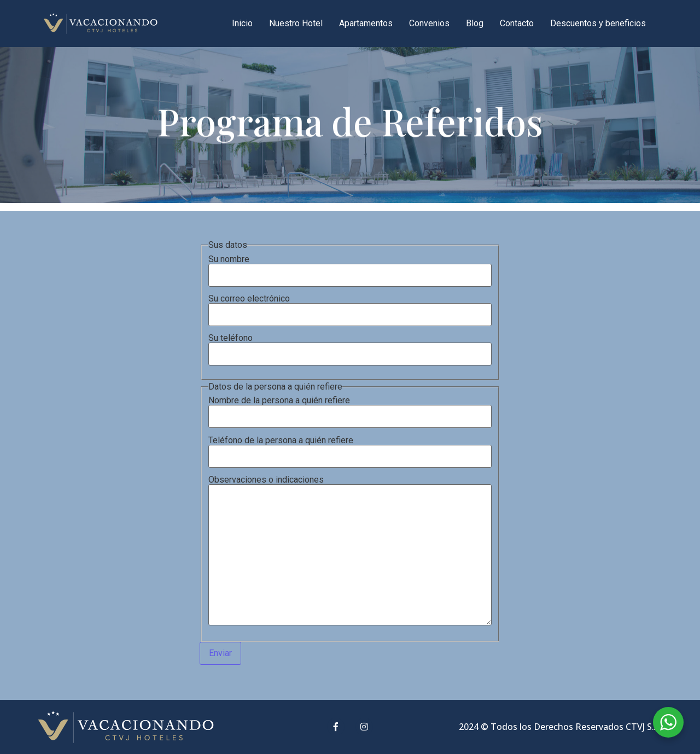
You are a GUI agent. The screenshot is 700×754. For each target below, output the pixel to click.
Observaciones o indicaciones (350, 551)
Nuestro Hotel (296, 23)
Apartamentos (366, 23)
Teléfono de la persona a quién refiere (350, 449)
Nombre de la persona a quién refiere (350, 409)
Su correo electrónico (350, 307)
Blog (475, 23)
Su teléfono (350, 346)
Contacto (517, 23)
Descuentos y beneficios (598, 23)
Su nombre (350, 268)
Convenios (429, 23)
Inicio (242, 23)
